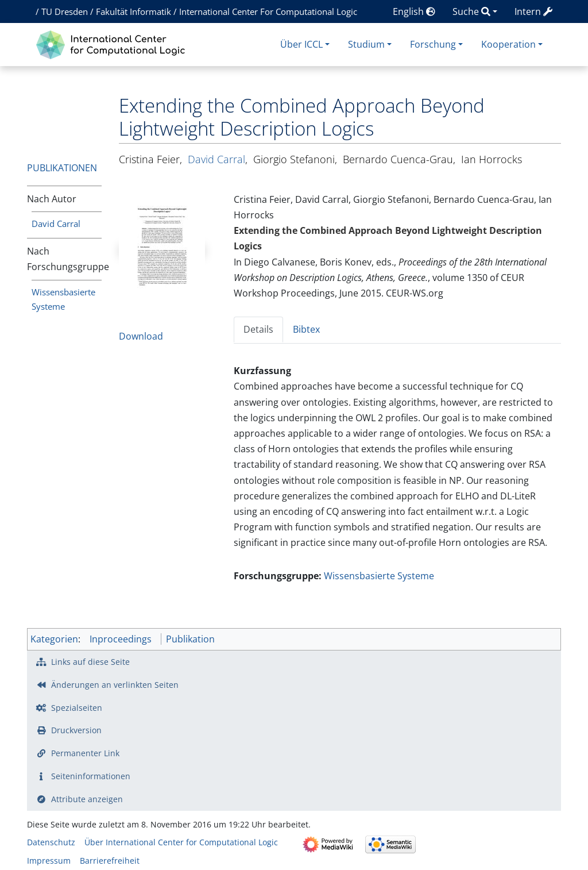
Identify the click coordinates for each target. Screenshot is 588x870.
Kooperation (508, 44)
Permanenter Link (85, 753)
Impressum (49, 861)
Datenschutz (51, 842)
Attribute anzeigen (87, 799)
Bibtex (306, 329)
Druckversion (76, 730)
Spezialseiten (77, 708)
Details (258, 329)
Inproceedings (121, 639)
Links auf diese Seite (90, 662)
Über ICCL (301, 44)
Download (141, 336)
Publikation (190, 639)
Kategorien (54, 639)
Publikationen (62, 168)
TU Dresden (65, 11)
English (414, 11)
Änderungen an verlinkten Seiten (115, 685)
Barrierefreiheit (110, 861)
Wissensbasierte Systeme (379, 576)
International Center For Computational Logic (268, 11)
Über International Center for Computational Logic (181, 842)
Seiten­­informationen (91, 776)
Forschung (433, 44)
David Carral (56, 224)
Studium (366, 44)
